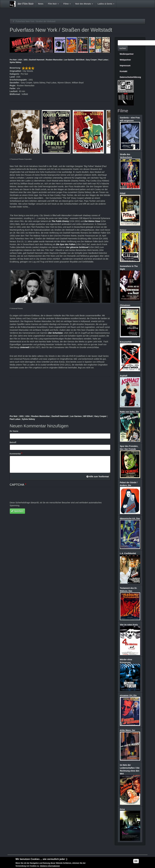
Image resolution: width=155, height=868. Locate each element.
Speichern (17, 511)
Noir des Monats (84, 4)
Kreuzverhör (126, 342)
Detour (123, 230)
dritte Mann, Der (128, 730)
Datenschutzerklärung (130, 77)
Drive (122, 809)
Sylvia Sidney (16, 62)
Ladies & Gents (106, 4)
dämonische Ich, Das (130, 518)
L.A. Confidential (128, 553)
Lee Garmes (69, 60)
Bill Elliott (80, 60)
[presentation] (32, 495)
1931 (26, 60)
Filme (67, 4)
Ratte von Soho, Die (129, 412)
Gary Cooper (91, 60)
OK (136, 861)
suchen (123, 48)
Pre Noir (13, 60)
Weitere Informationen (50, 866)
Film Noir (53, 4)
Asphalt (124, 376)
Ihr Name (14, 431)
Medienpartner (127, 54)
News (41, 4)
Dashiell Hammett (37, 60)
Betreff (13, 442)
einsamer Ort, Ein (128, 695)
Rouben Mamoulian (54, 60)
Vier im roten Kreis (129, 625)
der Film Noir (26, 4)
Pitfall (123, 193)
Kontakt (124, 71)
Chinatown (125, 305)
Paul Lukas (103, 60)
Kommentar (15, 454)
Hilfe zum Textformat (98, 477)
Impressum (125, 66)
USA (20, 60)
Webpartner (125, 60)
